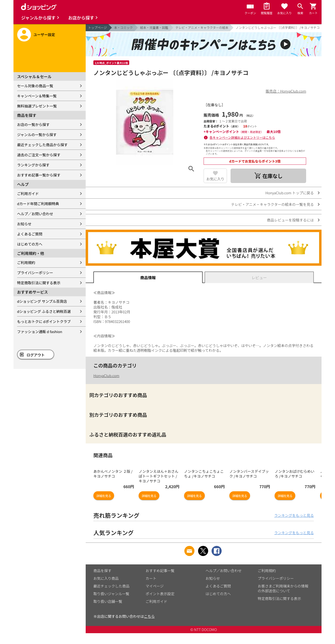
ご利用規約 (26, 262)
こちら (149, 616)
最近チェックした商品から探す (42, 145)
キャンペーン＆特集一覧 (37, 96)
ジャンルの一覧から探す (37, 135)
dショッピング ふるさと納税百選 (44, 311)
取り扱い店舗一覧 (108, 601)
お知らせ (24, 224)
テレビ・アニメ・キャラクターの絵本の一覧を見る (272, 204)
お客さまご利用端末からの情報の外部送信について (283, 588)
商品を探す (102, 571)
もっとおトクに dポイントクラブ (44, 321)
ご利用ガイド (28, 193)
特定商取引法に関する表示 (39, 283)
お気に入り (215, 179)
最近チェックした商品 (111, 586)
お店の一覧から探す (33, 124)
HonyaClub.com (106, 376)
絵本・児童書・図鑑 (154, 28)
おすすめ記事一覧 (160, 571)
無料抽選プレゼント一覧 (37, 106)
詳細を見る (104, 496)
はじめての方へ (30, 244)
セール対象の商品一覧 (35, 86)
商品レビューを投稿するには (290, 220)
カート (151, 578)
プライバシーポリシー (35, 273)
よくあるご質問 (30, 234)
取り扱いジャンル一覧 (111, 594)
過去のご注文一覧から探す (39, 155)
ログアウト (36, 355)
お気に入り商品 (106, 578)
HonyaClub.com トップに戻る (290, 193)
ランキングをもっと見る (294, 515)
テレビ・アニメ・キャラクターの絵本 (202, 28)
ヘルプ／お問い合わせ (35, 214)
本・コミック (123, 28)
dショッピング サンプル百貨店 (42, 301)
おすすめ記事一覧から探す (39, 175)
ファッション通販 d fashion (40, 331)
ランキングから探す (33, 165)
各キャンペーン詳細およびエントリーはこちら (242, 137)
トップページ (97, 28)
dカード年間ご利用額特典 (38, 204)
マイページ (155, 586)
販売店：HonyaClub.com (286, 91)
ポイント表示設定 (160, 594)
